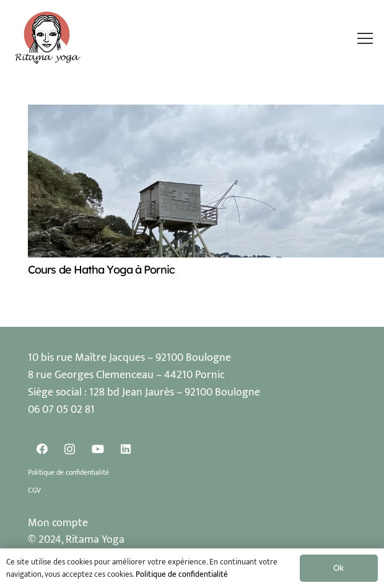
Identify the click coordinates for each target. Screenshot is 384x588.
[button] (365, 38)
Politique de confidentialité (68, 472)
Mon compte (58, 523)
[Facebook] (42, 449)
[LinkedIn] (125, 449)
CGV (34, 490)
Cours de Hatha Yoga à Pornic (101, 270)
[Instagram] (70, 449)
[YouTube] (98, 449)
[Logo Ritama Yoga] (48, 38)
